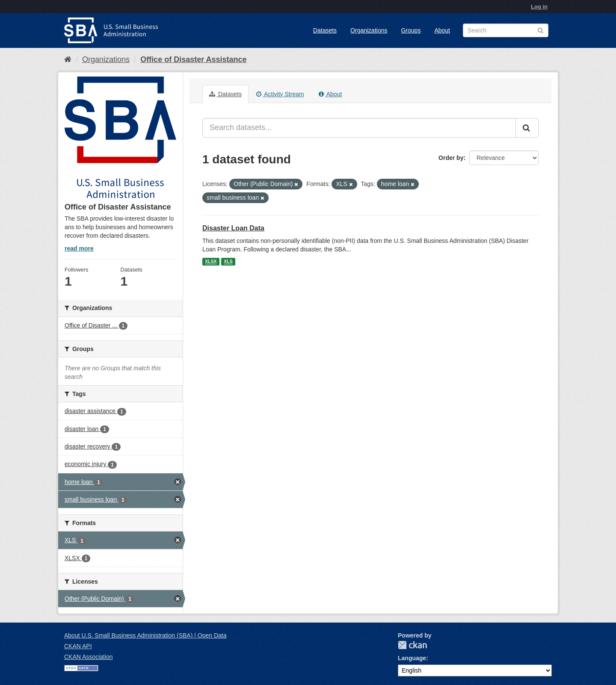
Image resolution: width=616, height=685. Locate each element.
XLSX (211, 262)
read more (79, 248)
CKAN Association (89, 657)
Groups (411, 30)
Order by (451, 158)
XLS (228, 262)
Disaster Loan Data (233, 228)
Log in (539, 7)
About (442, 30)
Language (412, 658)
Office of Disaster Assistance (193, 59)
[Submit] (527, 128)
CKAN (412, 645)
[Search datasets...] (359, 128)
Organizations (369, 30)
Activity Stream (280, 94)
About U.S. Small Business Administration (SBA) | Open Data (145, 635)
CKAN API (78, 646)
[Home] (68, 59)
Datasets (325, 30)
